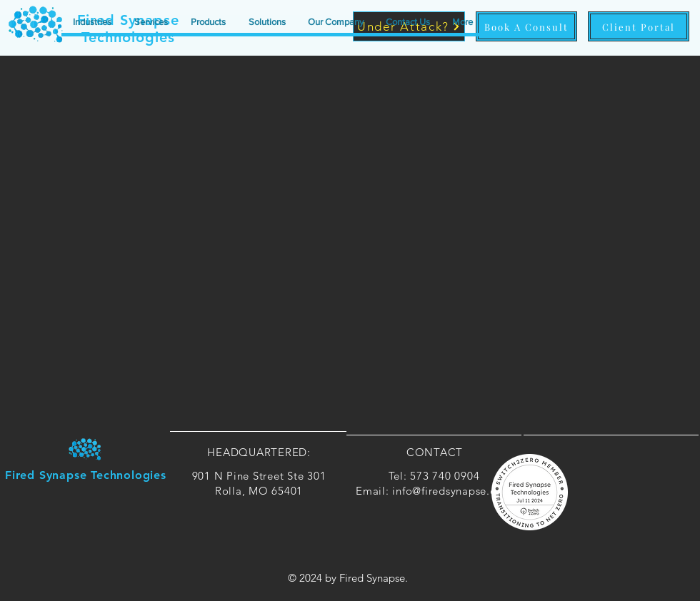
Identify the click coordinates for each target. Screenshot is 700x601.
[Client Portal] (639, 26)
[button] (92, 22)
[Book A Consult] (526, 26)
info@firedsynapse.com (452, 491)
